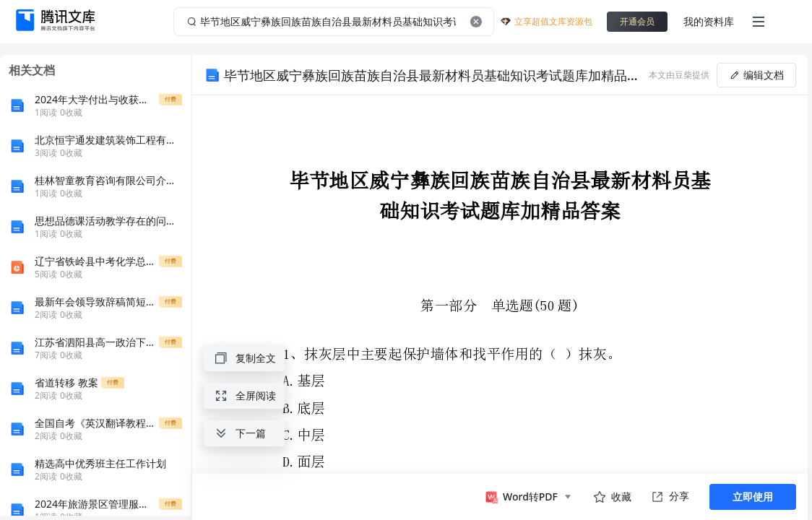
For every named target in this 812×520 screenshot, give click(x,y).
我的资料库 (709, 21)
